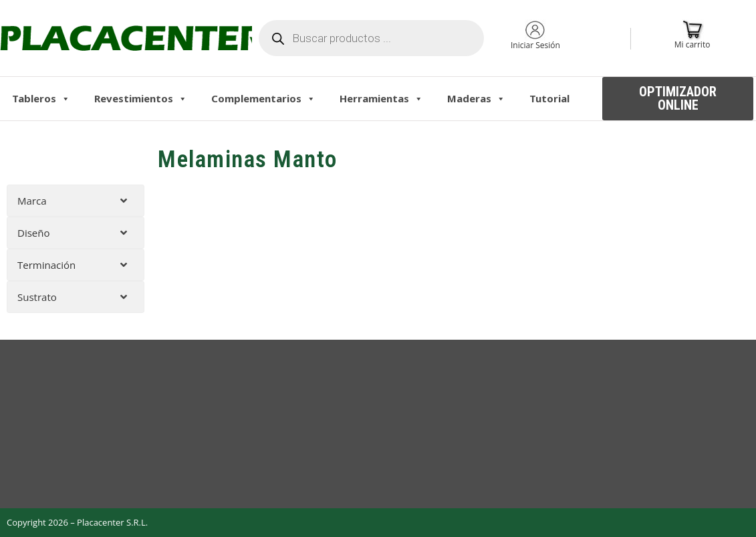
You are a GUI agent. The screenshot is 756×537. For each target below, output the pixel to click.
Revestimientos (141, 98)
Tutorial (549, 98)
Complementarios (263, 98)
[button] (678, 99)
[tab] (76, 201)
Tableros (41, 98)
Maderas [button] (476, 98)
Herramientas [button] (381, 98)
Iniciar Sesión (535, 45)
